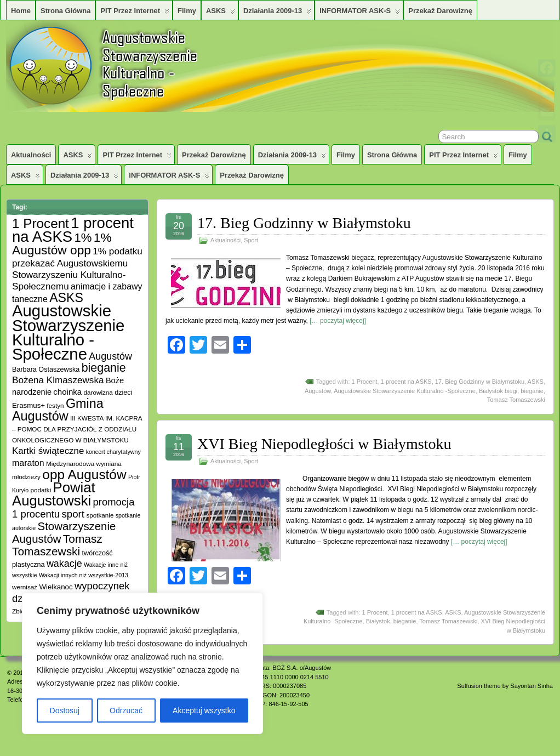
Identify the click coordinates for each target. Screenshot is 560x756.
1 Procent (365, 382)
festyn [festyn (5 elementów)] (55, 405)
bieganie (532, 391)
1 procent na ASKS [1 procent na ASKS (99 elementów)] (73, 230)
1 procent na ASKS (406, 382)
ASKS (221, 13)
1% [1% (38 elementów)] (83, 238)
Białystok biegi (498, 391)
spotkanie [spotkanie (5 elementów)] (100, 515)
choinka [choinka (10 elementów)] (67, 392)
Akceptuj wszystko (204, 710)
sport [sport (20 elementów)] (73, 514)
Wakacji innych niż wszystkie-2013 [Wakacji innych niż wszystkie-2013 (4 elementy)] (84, 575)
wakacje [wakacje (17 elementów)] (64, 564)
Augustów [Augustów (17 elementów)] (110, 356)
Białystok (378, 621)
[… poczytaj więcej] (338, 321)
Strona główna (65, 11)
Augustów (318, 391)
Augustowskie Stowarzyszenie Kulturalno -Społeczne (405, 391)
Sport (251, 240)
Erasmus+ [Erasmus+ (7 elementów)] (28, 405)
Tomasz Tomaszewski (516, 400)
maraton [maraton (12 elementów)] (28, 463)
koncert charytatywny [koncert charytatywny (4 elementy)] (113, 452)
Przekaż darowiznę (440, 11)
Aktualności (31, 155)
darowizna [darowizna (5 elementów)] (98, 392)
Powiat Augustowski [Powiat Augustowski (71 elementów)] (54, 494)
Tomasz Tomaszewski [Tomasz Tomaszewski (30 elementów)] (57, 545)
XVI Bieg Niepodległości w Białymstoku (324, 444)
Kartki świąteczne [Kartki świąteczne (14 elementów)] (48, 451)
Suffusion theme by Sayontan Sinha (505, 686)
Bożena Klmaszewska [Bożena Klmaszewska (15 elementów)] (58, 380)
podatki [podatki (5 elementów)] (41, 490)
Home (21, 11)
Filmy (187, 11)
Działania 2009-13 (277, 13)
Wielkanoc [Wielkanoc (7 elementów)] (56, 587)
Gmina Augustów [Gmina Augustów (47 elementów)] (58, 410)
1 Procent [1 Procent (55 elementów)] (41, 223)
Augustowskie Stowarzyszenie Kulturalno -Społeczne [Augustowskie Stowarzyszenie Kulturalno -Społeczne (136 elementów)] (68, 332)
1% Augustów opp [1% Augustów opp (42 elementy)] (62, 244)
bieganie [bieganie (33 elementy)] (104, 368)
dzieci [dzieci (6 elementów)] (123, 393)
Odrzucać (126, 710)
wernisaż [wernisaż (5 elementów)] (25, 587)
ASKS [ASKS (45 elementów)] (66, 298)
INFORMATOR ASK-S (360, 13)
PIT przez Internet (135, 13)
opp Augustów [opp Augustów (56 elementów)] (84, 474)
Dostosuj (65, 710)
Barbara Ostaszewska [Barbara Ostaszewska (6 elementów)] (46, 370)
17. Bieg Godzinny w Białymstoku (304, 223)
